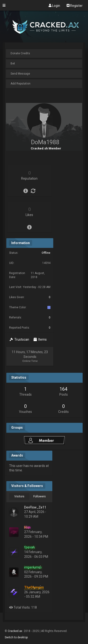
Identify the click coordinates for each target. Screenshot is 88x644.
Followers (40, 496)
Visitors (19, 496)
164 (63, 389)
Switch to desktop (16, 637)
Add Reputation (21, 84)
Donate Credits (20, 53)
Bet (13, 64)
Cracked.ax (15, 631)
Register (75, 5)
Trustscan (19, 339)
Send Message (20, 74)
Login (54, 5)
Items (40, 339)
